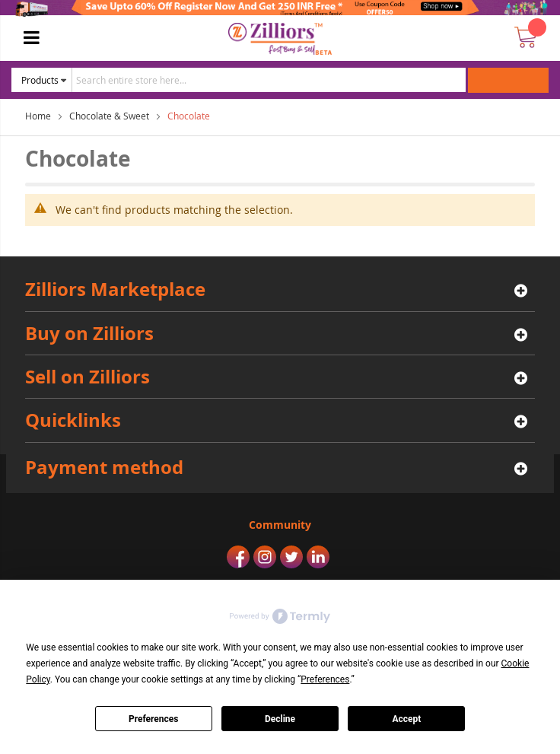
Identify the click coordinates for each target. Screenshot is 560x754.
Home (38, 116)
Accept (406, 719)
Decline (280, 719)
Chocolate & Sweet (109, 116)
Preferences (154, 719)
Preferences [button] (325, 679)
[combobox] (269, 80)
